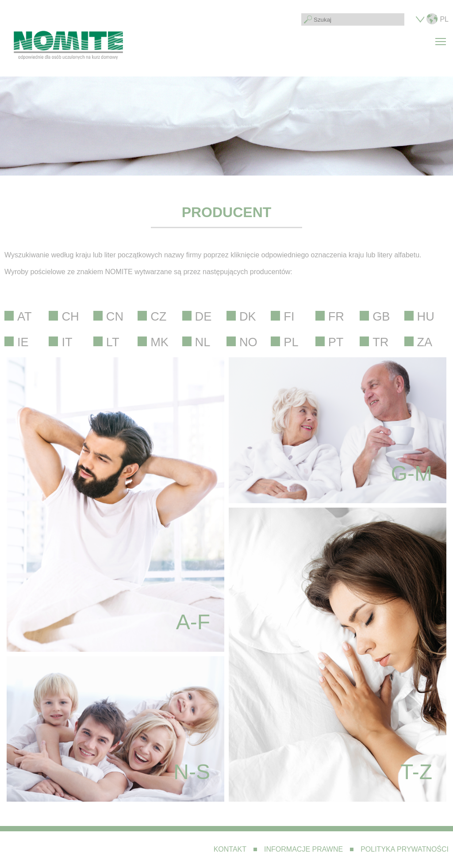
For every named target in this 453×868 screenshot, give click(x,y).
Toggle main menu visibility (442, 36)
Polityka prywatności (405, 849)
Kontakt (230, 849)
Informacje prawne (303, 849)
